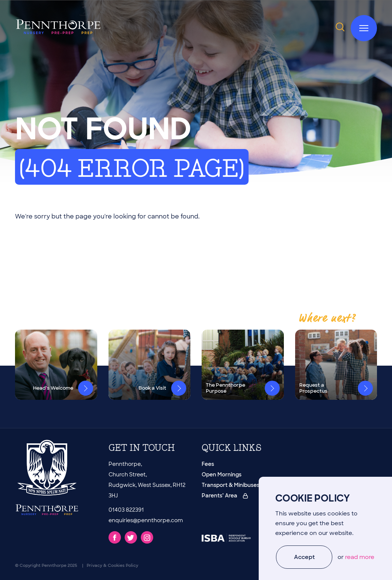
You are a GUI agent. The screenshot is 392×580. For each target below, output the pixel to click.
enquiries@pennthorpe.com (146, 520)
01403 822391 (126, 510)
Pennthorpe (54, 565)
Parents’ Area (225, 496)
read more (360, 557)
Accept (304, 557)
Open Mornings (222, 475)
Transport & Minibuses (231, 485)
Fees (208, 464)
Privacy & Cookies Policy (112, 565)
